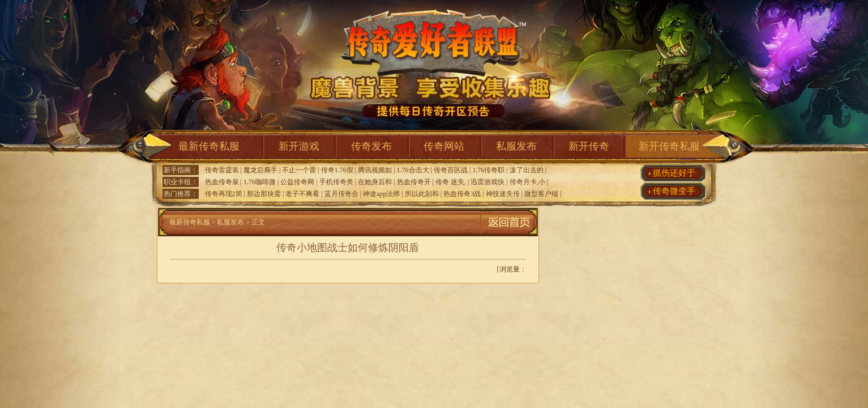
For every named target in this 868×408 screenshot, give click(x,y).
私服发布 (516, 146)
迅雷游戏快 (488, 182)
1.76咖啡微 (260, 182)
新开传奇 (589, 146)
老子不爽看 (302, 194)
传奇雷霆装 (222, 170)
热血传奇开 (414, 182)
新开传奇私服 (669, 146)
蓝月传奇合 (341, 194)
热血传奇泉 (222, 182)
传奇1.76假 (337, 170)
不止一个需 (299, 170)
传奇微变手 (674, 191)
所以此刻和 (422, 194)
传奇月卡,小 (527, 182)
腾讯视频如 (375, 170)
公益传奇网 (297, 182)
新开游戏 (299, 146)
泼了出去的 (527, 170)
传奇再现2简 (224, 194)
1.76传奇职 (488, 170)
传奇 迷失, (451, 182)
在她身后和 (375, 182)
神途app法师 (381, 194)
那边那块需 (264, 194)
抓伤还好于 (674, 173)
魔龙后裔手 (260, 170)
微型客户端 (541, 194)
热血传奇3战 (462, 194)
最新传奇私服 (209, 146)
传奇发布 (371, 146)
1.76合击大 (413, 170)
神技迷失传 (503, 194)
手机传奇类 (336, 182)
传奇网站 (444, 146)
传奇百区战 (451, 170)
